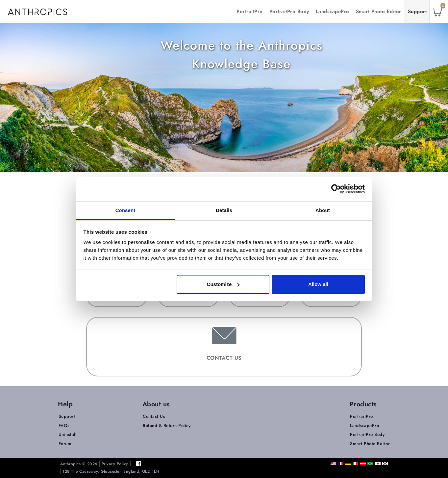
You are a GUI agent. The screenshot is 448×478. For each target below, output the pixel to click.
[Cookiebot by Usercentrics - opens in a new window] (336, 189)
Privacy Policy (115, 464)
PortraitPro (250, 12)
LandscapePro (333, 12)
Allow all (318, 284)
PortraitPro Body (289, 12)
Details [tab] (224, 210)
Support (417, 12)
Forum (65, 444)
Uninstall (68, 434)
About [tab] (323, 210)
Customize (223, 284)
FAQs (64, 426)
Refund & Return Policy (167, 426)
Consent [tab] (125, 210)
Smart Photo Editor (379, 12)
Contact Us (154, 416)
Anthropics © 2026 (79, 464)
